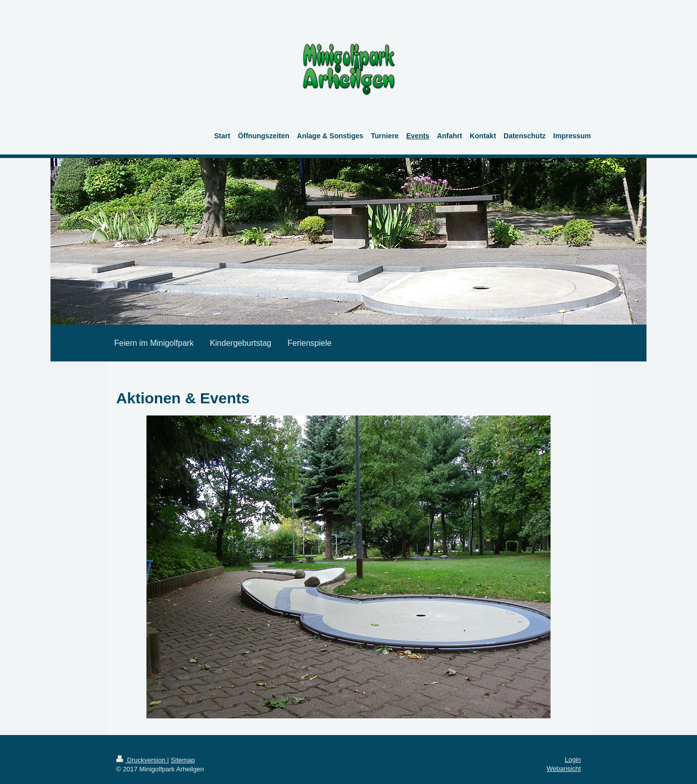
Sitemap (183, 760)
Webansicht (564, 769)
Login (573, 760)
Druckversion (142, 760)
